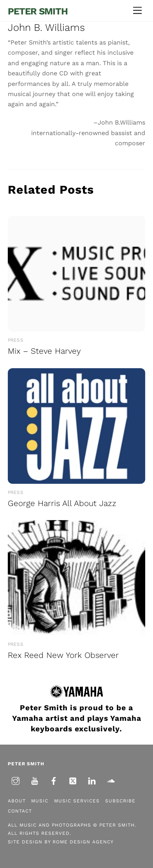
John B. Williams (46, 27)
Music (40, 801)
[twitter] (73, 780)
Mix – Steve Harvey (44, 351)
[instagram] (16, 780)
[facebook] (54, 780)
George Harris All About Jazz (62, 503)
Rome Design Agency (83, 842)
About (17, 801)
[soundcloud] (111, 780)
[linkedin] (92, 780)
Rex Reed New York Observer (63, 655)
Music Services (77, 801)
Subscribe (120, 801)
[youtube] (35, 780)
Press (16, 340)
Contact (20, 811)
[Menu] (137, 11)
